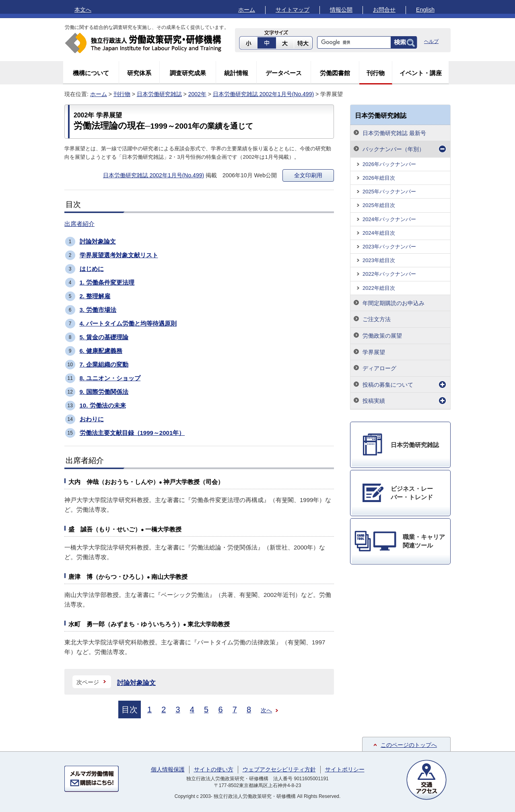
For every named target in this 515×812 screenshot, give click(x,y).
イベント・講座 (421, 73)
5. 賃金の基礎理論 (104, 337)
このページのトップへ (409, 745)
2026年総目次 (379, 178)
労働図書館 (335, 73)
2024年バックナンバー (389, 219)
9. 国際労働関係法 (104, 392)
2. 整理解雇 (95, 296)
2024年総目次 (379, 233)
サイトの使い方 (214, 769)
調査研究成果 (188, 73)
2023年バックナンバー (389, 247)
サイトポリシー (345, 769)
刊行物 (376, 73)
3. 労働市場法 (98, 310)
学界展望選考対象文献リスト (119, 255)
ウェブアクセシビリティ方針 (279, 769)
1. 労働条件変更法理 (107, 282)
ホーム (247, 10)
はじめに (92, 269)
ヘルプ (431, 41)
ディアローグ (379, 368)
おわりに (92, 419)
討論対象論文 (98, 241)
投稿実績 (374, 401)
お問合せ (384, 10)
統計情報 (236, 73)
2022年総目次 (379, 288)
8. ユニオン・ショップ (110, 378)
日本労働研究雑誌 (159, 94)
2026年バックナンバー (389, 164)
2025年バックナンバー (389, 192)
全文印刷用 (308, 175)
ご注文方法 (377, 319)
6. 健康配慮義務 (101, 351)
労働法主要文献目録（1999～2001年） (132, 433)
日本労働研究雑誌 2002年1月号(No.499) (263, 94)
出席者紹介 (79, 224)
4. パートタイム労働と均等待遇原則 (128, 323)
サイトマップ (293, 10)
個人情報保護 (168, 769)
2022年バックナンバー (389, 274)
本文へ (83, 10)
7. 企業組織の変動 (104, 364)
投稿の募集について (388, 385)
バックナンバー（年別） (393, 149)
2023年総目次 (379, 260)
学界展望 (374, 352)
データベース (284, 73)
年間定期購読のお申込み (393, 303)
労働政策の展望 (382, 336)
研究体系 (139, 73)
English (425, 10)
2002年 (197, 94)
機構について (91, 73)
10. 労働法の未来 (103, 405)
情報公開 (341, 10)
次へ (266, 710)
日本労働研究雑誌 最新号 (394, 133)
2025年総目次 (379, 205)
